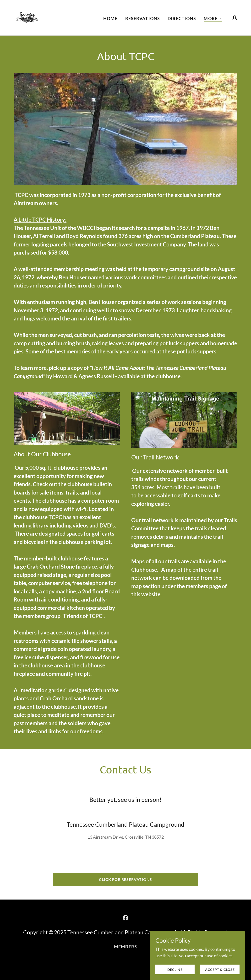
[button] (213, 19)
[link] (27, 17)
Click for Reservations (125, 879)
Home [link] (110, 18)
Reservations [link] (143, 18)
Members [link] (125, 947)
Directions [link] (182, 18)
